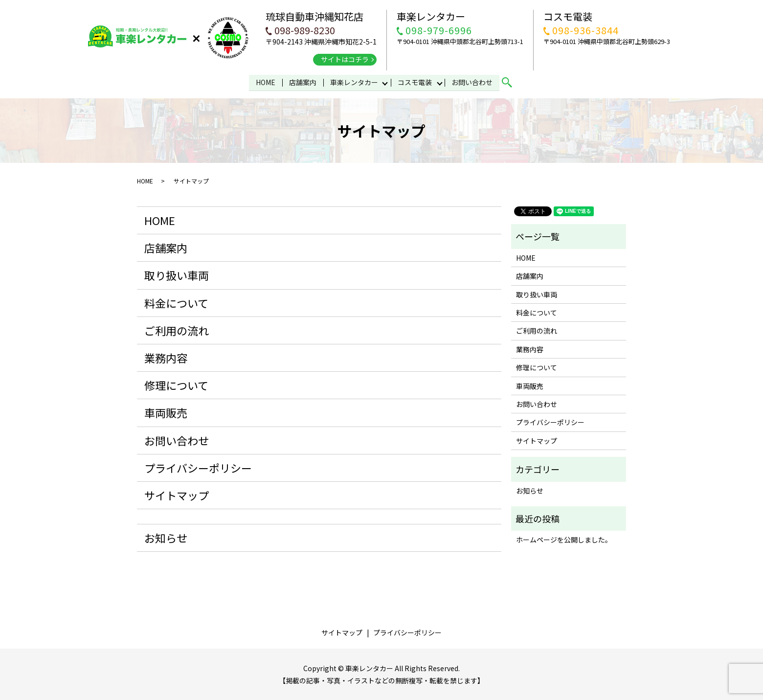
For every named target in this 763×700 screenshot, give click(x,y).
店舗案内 (302, 82)
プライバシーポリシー (198, 467)
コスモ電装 (415, 82)
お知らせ (166, 537)
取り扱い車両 (177, 274)
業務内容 (166, 357)
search (512, 82)
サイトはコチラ (345, 59)
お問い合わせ (473, 82)
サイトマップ (177, 495)
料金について (176, 302)
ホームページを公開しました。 (564, 539)
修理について (176, 384)
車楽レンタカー (353, 82)
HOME (265, 82)
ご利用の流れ (177, 330)
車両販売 (166, 412)
